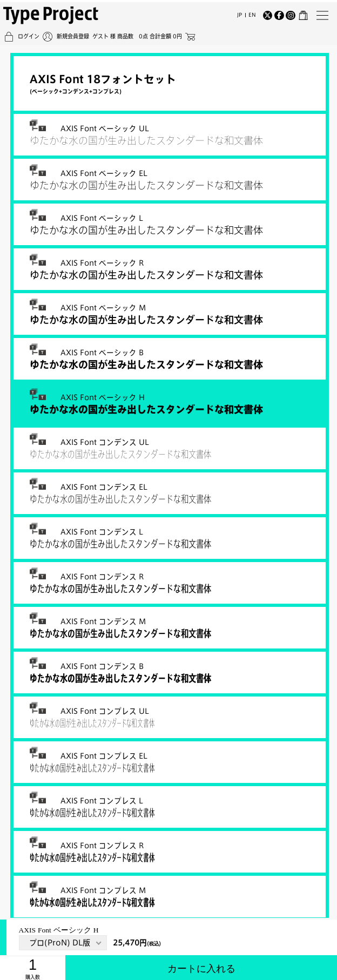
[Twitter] (268, 13)
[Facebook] (279, 13)
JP (240, 13)
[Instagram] (291, 13)
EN (252, 13)
